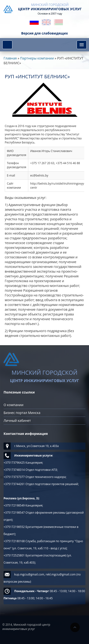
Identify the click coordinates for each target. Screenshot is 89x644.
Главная (10, 58)
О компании (14, 405)
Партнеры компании (37, 58)
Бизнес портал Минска (22, 413)
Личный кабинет (17, 420)
